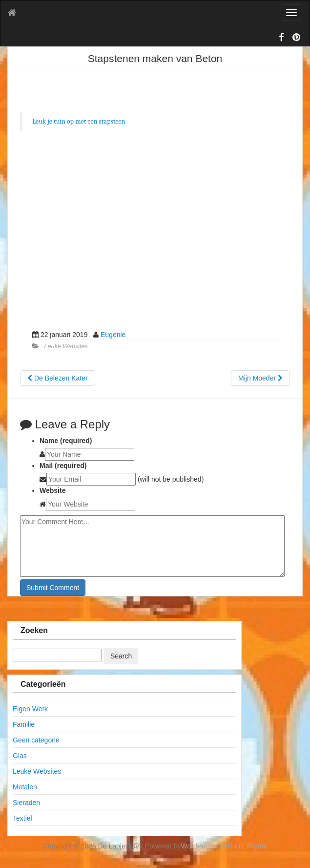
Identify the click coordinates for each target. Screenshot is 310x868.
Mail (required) (63, 466)
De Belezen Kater (58, 378)
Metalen (25, 787)
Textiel (22, 818)
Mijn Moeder (260, 378)
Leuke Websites (66, 346)
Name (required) (66, 441)
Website (52, 490)
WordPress (198, 846)
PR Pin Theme (245, 846)
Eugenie (113, 335)
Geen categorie (36, 740)
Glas (20, 756)
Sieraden (26, 803)
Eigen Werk (30, 709)
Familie (24, 724)
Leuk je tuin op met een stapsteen (79, 121)
